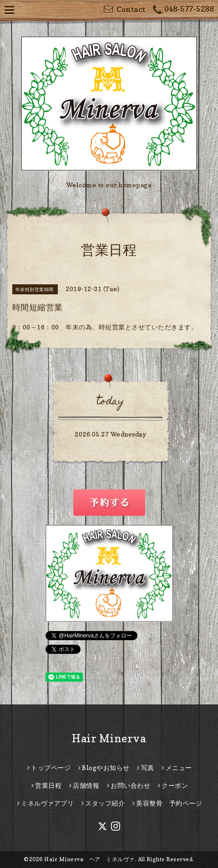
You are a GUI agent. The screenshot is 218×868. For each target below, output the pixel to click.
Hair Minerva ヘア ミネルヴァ (89, 859)
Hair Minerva (109, 738)
